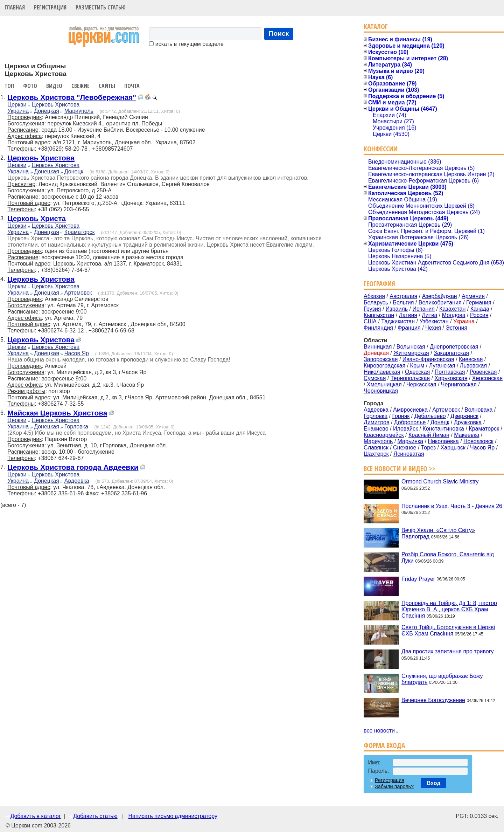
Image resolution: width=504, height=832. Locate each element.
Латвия (408, 315)
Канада (480, 309)
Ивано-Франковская (428, 359)
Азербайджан (440, 296)
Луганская (442, 366)
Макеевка (467, 435)
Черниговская (459, 384)
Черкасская (421, 384)
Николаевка (443, 441)
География (379, 284)
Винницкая (378, 347)
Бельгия (403, 302)
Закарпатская (451, 353)
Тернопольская (410, 378)
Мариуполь (79, 111)
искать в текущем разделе (186, 44)
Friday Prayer (418, 579)
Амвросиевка (410, 410)
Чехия (433, 328)
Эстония (456, 328)
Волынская (411, 347)
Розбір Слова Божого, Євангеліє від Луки (448, 558)
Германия (479, 302)
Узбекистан (434, 321)
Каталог (376, 26)
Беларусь (376, 302)
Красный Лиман (429, 435)
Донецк (74, 171)
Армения (473, 296)
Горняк (401, 416)
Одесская (417, 372)
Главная (15, 7)
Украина (18, 111)
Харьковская (451, 378)
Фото (30, 86)
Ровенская (483, 372)
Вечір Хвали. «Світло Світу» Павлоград (438, 533)
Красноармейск (384, 435)
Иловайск (405, 429)
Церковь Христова (55, 105)
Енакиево (376, 429)
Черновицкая (381, 391)
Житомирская (411, 353)
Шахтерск (376, 454)
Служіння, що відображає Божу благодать (442, 679)
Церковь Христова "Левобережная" (72, 97)
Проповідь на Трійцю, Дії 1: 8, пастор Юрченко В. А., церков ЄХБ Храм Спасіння (449, 609)
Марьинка (411, 441)
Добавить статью (95, 816)
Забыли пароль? (394, 786)
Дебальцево (430, 416)
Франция (409, 328)
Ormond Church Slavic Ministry (440, 482)
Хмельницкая (384, 384)
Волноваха (478, 410)
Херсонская (487, 378)
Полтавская (450, 372)
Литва (429, 315)
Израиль (397, 309)
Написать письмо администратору (173, 816)
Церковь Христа (37, 218)
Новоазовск (478, 441)
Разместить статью (101, 7)
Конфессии (381, 149)
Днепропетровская (454, 347)
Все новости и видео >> (400, 469)
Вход (434, 783)
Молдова (454, 315)
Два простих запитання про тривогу (447, 651)
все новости (379, 731)
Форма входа (384, 745)
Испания (423, 309)
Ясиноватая (409, 454)
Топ (9, 86)
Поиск (279, 33)
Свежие (80, 86)
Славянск (376, 448)
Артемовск (78, 293)
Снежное (405, 448)
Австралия (403, 296)
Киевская (471, 359)
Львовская (473, 366)
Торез (428, 448)
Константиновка (443, 429)
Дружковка (468, 422)
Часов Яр (77, 353)
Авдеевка (77, 481)
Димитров (376, 422)
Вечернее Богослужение (433, 700)
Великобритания (440, 302)
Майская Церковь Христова (57, 413)
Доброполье (410, 422)
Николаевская (382, 372)
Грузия (372, 309)
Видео (54, 86)
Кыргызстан (379, 315)
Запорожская (381, 359)
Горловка (76, 427)
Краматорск (80, 232)
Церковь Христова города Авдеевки (73, 467)
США (370, 321)
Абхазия (374, 296)
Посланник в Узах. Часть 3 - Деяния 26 (452, 506)
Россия (479, 315)
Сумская (375, 378)
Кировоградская (384, 366)
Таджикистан (398, 321)
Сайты (107, 86)
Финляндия (378, 328)
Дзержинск (464, 416)
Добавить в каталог (35, 816)
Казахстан (452, 309)
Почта (132, 86)
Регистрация (50, 7)
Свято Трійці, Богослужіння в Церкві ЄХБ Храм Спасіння (448, 630)
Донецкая (47, 111)
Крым (417, 366)
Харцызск (453, 448)
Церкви (17, 105)
